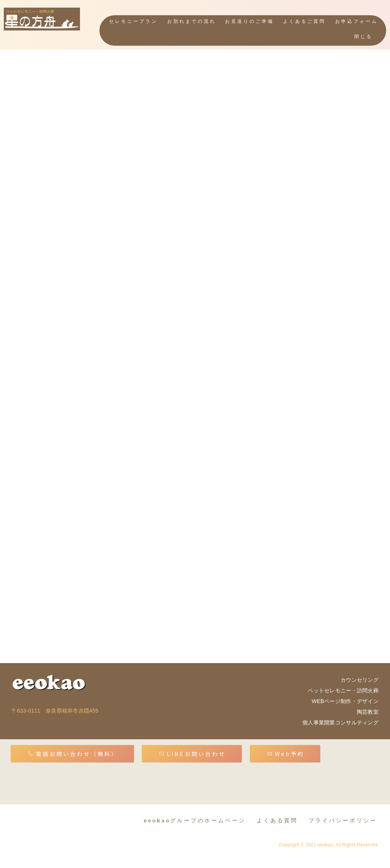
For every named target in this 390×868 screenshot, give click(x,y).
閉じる (363, 37)
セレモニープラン (134, 22)
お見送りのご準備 (249, 22)
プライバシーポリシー (343, 821)
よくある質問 (277, 821)
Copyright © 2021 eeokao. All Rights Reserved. (329, 845)
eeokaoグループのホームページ (195, 821)
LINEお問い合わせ (192, 754)
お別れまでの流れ (192, 22)
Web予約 (286, 754)
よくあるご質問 (305, 22)
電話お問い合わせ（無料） (73, 754)
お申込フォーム (356, 22)
